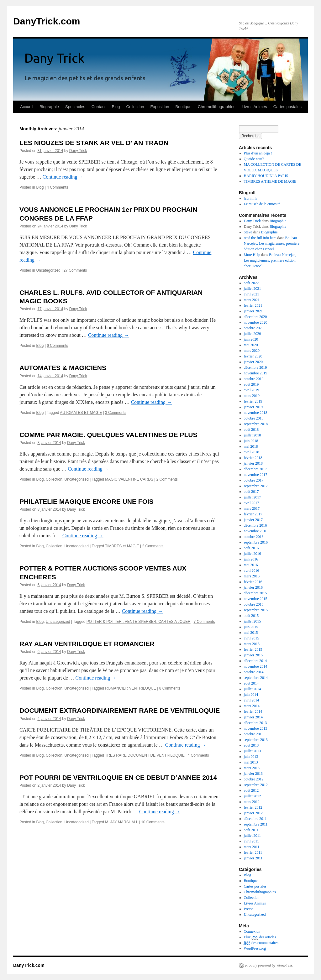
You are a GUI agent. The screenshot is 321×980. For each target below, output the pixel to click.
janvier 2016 (253, 587)
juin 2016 (251, 559)
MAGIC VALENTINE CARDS (129, 479)
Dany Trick (78, 151)
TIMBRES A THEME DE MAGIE (270, 181)
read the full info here (260, 238)
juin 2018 (251, 441)
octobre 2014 (254, 672)
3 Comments (116, 413)
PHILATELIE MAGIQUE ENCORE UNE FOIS (87, 501)
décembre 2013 (255, 723)
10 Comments (153, 822)
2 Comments (167, 479)
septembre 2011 (256, 824)
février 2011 (253, 852)
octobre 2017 (254, 480)
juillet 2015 (253, 621)
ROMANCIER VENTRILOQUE (131, 688)
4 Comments (57, 187)
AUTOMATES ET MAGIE (81, 413)
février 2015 (253, 649)
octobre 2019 (254, 379)
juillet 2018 (253, 435)
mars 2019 (252, 396)
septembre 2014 (256, 678)
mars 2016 (252, 576)
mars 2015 (252, 644)
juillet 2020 (253, 334)
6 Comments (57, 346)
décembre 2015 (255, 593)
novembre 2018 (256, 413)
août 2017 (251, 492)
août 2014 (251, 683)
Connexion (252, 931)
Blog (116, 107)
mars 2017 (252, 508)
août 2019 (251, 384)
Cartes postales (287, 107)
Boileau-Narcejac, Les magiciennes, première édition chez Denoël (272, 243)
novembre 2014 (256, 666)
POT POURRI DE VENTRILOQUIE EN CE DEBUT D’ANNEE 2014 (118, 777)
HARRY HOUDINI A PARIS (266, 176)
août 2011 (251, 830)
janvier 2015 (253, 655)
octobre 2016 (254, 537)
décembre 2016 (255, 525)
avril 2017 (252, 503)
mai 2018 (251, 446)
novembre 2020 (256, 322)
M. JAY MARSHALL (121, 822)
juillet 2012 (253, 796)
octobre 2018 (254, 418)
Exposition (160, 107)
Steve (248, 232)
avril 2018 (252, 452)
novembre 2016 (256, 531)
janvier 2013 (253, 774)
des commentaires (261, 943)
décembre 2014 (255, 661)
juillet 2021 (253, 289)
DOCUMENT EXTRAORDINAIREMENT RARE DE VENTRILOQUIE (120, 710)
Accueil (27, 107)
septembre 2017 (256, 486)
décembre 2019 (255, 367)
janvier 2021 (253, 311)
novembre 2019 (256, 373)
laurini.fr (250, 198)
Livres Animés (254, 107)
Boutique (184, 107)
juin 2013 (251, 757)
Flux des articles (260, 937)
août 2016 (251, 548)
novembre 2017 (256, 475)
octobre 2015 (254, 604)
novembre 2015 (256, 599)
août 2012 (251, 790)
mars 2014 (252, 706)
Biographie (49, 107)
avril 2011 (252, 841)
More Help (252, 255)
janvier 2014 (253, 717)
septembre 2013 (256, 740)
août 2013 (251, 745)
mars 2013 (252, 768)
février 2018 (253, 458)
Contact (99, 107)
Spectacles (75, 107)
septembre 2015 (256, 610)
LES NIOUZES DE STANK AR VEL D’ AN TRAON (94, 143)
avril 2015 (252, 638)
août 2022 (251, 283)
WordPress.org (255, 948)
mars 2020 (252, 351)
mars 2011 (252, 847)
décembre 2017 (255, 469)
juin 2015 (251, 627)
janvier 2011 (253, 858)
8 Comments (170, 688)
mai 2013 (251, 762)
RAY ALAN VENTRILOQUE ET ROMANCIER (87, 644)
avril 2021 (252, 294)
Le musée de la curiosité (262, 204)
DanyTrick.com (47, 21)
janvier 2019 (253, 407)
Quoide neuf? (254, 159)
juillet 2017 (253, 497)
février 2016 (253, 582)
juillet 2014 (253, 689)
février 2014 (253, 712)
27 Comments (75, 270)
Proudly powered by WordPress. (269, 965)
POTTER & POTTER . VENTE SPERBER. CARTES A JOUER (139, 622)
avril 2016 (252, 571)
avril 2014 (252, 700)
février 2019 (253, 401)
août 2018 (251, 430)
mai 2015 (251, 633)
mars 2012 (252, 802)
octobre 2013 (254, 734)
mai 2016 (251, 565)
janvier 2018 (253, 463)
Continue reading (63, 177)
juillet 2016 (253, 554)
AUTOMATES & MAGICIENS (63, 368)
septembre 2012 (256, 785)
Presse (249, 909)
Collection (135, 107)
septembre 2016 (256, 542)
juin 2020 (251, 339)
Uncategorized (48, 270)
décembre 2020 (255, 317)
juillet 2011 (253, 836)
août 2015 (251, 616)
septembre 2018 (256, 424)
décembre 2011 (255, 819)
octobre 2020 (254, 328)
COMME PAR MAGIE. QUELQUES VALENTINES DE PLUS (108, 435)
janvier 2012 (253, 813)
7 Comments (204, 622)
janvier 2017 (253, 520)
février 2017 (253, 514)
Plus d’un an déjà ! (258, 153)
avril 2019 (252, 390)
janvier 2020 (253, 362)
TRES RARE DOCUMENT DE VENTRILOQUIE (145, 755)
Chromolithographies (217, 107)
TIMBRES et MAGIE (122, 546)
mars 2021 (252, 300)
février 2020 (253, 356)
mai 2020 (251, 345)
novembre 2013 (256, 728)
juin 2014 (251, 695)
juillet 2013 (253, 751)
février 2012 (253, 807)
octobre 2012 (254, 779)
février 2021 (253, 305)
